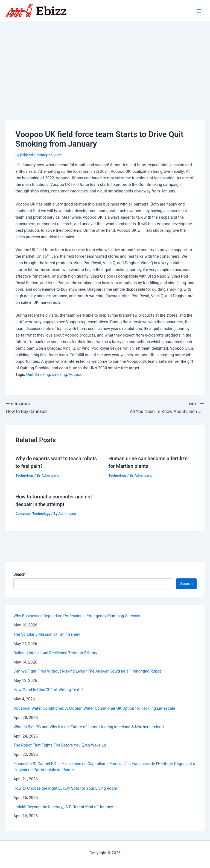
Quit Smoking (38, 374)
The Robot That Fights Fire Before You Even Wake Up (60, 745)
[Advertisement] (105, 63)
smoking (59, 374)
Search (19, 574)
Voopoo (76, 374)
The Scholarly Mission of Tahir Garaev (47, 634)
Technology (24, 475)
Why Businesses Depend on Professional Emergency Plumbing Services (77, 616)
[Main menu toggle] (199, 11)
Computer (23, 514)
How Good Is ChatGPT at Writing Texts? (48, 690)
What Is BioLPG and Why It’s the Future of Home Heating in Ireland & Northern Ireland (88, 727)
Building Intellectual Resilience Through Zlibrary (55, 653)
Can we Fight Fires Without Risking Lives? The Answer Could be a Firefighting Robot (87, 671)
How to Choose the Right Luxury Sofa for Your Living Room (65, 788)
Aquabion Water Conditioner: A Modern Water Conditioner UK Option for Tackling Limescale (94, 708)
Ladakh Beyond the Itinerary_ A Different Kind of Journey (63, 807)
